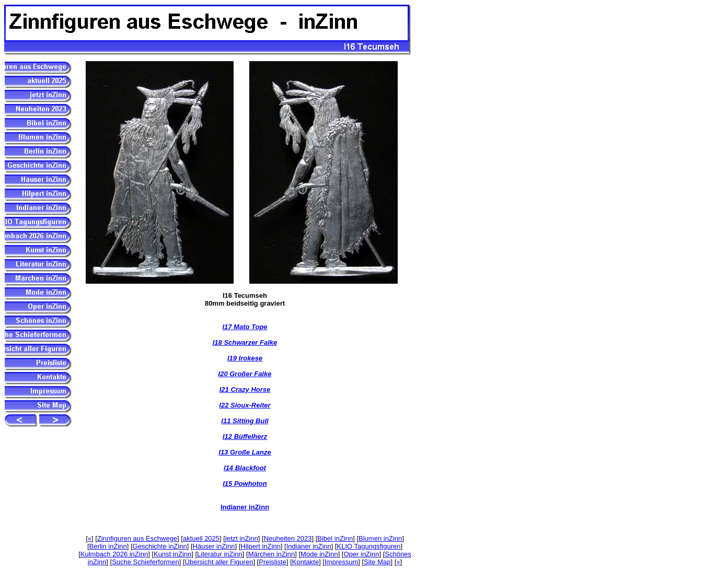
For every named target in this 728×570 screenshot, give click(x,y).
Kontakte (305, 562)
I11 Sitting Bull (245, 421)
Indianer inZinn (245, 507)
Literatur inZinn (220, 554)
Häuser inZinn (214, 546)
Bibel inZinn (335, 538)
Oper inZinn (361, 554)
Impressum (341, 562)
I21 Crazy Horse (245, 389)
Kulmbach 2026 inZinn (114, 554)
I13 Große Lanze (245, 452)
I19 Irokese (245, 358)
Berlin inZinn (108, 546)
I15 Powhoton (245, 484)
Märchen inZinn (272, 554)
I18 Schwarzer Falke (245, 342)
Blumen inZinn (380, 538)
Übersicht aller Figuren (219, 562)
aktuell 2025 (201, 538)
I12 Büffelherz (245, 437)
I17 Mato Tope (245, 327)
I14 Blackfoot (245, 468)
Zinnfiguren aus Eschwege (137, 538)
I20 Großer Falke (245, 374)
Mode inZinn (319, 554)
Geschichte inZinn (160, 546)
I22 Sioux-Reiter (245, 405)
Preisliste (273, 562)
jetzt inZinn (242, 538)
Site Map (377, 562)
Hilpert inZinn (261, 546)
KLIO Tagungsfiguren (369, 546)
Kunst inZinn (172, 554)
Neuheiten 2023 (288, 538)
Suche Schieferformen (146, 562)
